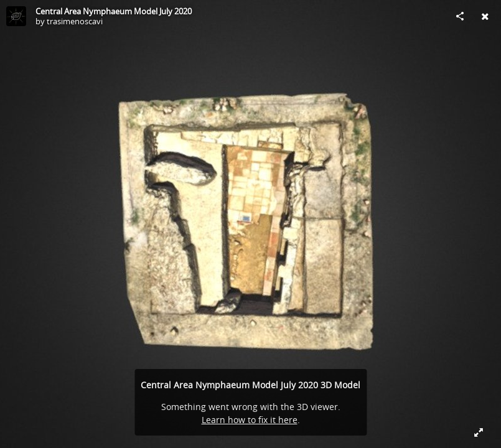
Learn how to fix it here (250, 420)
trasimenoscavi (75, 21)
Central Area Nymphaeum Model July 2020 (114, 11)
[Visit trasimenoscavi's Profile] (16, 16)
